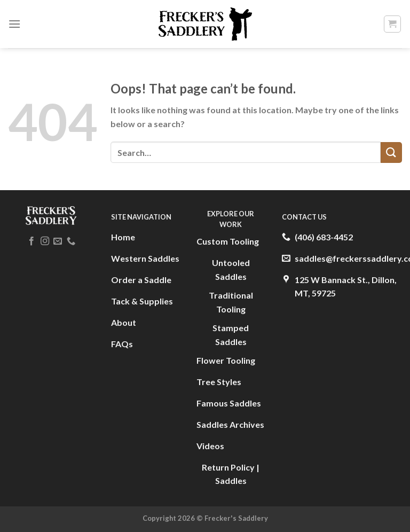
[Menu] (14, 24)
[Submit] (391, 152)
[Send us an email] (58, 241)
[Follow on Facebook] (31, 241)
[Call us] (71, 241)
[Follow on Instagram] (45, 241)
